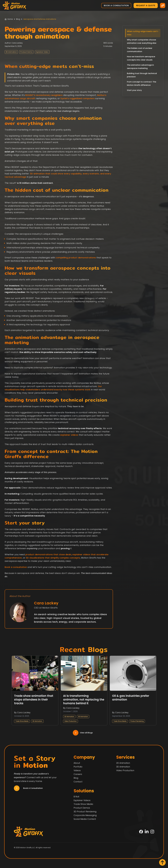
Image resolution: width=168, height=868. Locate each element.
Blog (18, 19)
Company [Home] (84, 757)
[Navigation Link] (84, 733)
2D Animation (69, 717)
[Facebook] (141, 832)
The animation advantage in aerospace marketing (140, 67)
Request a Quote (146, 5)
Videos (77, 770)
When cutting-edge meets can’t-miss (143, 33)
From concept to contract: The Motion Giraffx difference (142, 83)
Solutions (84, 791)
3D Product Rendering (85, 812)
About (77, 763)
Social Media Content (85, 819)
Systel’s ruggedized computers (78, 98)
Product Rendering (137, 721)
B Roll (76, 797)
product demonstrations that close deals (48, 554)
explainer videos (69, 435)
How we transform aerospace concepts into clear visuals (141, 58)
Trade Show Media (22, 721)
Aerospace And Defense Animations (40, 19)
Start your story (134, 90)
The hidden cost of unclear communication (140, 50)
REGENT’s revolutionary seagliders (44, 95)
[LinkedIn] (147, 832)
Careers (78, 774)
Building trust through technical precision (142, 75)
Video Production (71, 721)
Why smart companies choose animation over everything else (142, 41)
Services (125, 757)
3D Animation (37, 721)
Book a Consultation (116, 5)
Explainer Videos (82, 800)
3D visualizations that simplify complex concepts (53, 558)
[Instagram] (152, 832)
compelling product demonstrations (76, 258)
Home (10, 19)
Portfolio (78, 767)
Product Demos (82, 808)
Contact (78, 782)
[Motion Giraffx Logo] (14, 5)
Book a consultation (16, 567)
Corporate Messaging (85, 815)
